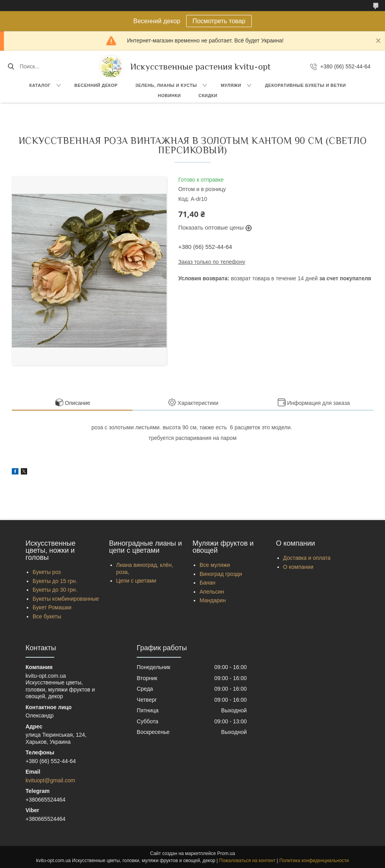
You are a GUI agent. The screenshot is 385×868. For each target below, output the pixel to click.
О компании (298, 567)
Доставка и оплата (307, 558)
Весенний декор (96, 85)
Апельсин (212, 592)
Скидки (208, 96)
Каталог (40, 85)
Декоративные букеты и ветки (305, 85)
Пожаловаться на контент (247, 861)
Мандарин (213, 600)
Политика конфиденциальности (314, 861)
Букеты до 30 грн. (55, 590)
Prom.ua (226, 853)
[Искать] (11, 66)
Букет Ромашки (52, 607)
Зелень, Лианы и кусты (166, 85)
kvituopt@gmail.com (50, 780)
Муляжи (231, 85)
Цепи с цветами (136, 581)
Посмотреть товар (219, 21)
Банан (207, 583)
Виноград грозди (221, 574)
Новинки (169, 96)
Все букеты (47, 616)
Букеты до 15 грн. (55, 581)
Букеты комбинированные (66, 599)
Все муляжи (215, 565)
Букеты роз (47, 572)
